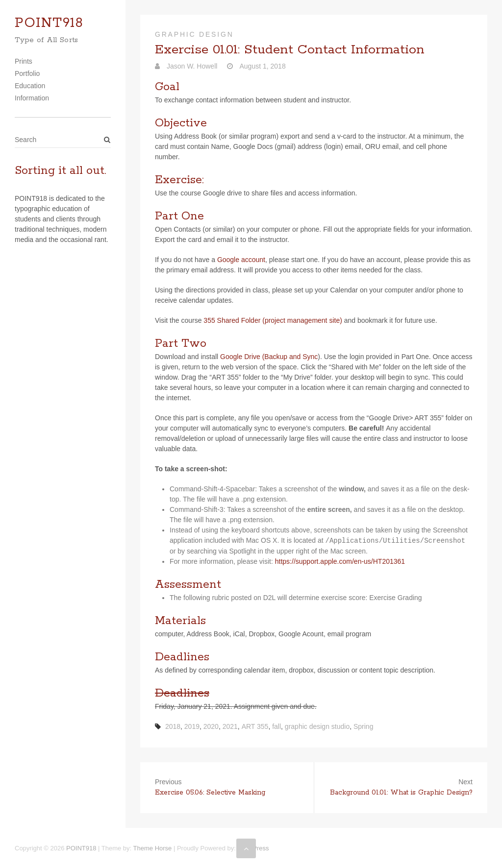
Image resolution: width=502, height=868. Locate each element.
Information (32, 98)
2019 (192, 726)
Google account (241, 260)
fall (276, 726)
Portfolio (27, 73)
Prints (24, 61)
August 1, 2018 (262, 66)
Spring (363, 726)
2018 (173, 726)
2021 (230, 726)
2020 (211, 726)
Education (30, 86)
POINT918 (49, 23)
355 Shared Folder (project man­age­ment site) (273, 320)
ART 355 (255, 726)
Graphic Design (194, 34)
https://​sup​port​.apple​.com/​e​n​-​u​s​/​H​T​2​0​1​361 (340, 561)
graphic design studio (317, 726)
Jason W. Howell (191, 66)
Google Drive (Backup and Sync (269, 357)
